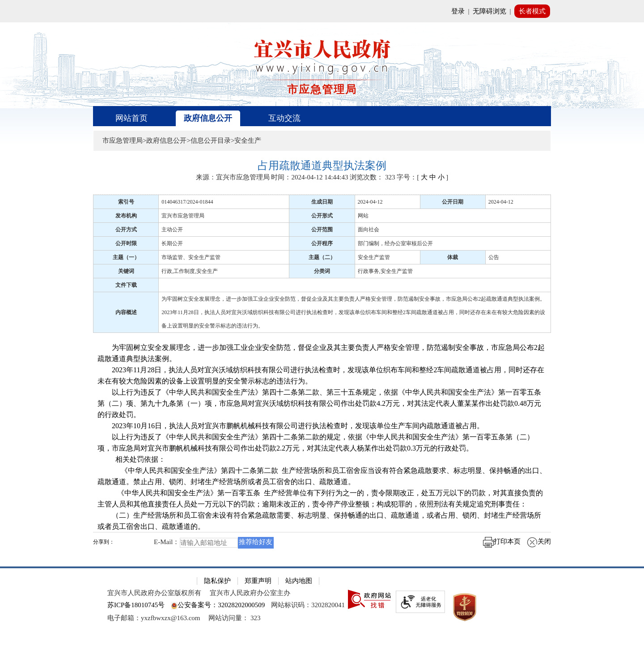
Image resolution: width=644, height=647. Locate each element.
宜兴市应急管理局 (183, 216)
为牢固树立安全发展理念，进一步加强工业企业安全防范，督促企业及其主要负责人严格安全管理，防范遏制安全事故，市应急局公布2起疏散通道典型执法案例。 (321, 353)
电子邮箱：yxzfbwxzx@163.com (154, 618)
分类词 (322, 271)
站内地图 (299, 581)
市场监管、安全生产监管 (191, 257)
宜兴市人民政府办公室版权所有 (154, 593)
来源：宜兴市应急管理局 (233, 177)
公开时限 (126, 243)
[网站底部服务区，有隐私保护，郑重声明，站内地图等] (322, 607)
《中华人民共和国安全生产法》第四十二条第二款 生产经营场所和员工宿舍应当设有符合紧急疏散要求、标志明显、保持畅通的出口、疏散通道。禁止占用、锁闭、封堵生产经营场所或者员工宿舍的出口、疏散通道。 (322, 476)
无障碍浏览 (489, 11)
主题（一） (126, 257)
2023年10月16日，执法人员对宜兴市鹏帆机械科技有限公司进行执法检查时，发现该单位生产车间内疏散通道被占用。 (291, 426)
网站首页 (131, 118)
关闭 (539, 541)
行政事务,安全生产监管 (385, 271)
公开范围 (322, 230)
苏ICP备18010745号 (136, 605)
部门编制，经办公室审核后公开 (395, 243)
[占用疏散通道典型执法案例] (322, 166)
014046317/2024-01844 (187, 202)
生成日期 (322, 202)
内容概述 (126, 312)
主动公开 (172, 230)
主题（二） (322, 257)
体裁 (453, 257)
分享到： (104, 542)
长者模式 (532, 11)
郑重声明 (258, 581)
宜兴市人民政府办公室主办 (250, 593)
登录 (458, 11)
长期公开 (172, 243)
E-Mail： (167, 542)
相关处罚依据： (131, 459)
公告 (494, 257)
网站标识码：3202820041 (308, 605)
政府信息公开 (208, 118)
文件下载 (126, 285)
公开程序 (322, 243)
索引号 (126, 202)
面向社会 (369, 230)
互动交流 (284, 118)
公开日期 (453, 202)
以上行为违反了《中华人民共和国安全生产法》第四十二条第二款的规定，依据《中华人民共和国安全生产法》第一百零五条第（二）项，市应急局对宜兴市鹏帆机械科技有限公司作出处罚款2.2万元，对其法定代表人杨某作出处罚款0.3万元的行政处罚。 (316, 443)
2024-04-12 (370, 202)
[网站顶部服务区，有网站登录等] (322, 11)
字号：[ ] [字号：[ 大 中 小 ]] (422, 177)
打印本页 (502, 541)
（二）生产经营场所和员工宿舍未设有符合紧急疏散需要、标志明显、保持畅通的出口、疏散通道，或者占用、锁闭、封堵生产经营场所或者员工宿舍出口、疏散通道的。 (319, 521)
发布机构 (126, 216)
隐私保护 (217, 581)
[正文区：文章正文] (322, 358)
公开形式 (322, 216)
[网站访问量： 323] (234, 618)
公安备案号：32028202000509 (218, 605)
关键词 (126, 271)
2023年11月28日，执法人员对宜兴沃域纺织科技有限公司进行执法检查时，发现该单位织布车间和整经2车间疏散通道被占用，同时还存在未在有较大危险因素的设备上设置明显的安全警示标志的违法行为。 (321, 375)
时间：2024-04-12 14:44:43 (309, 177)
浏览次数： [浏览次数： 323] (372, 177)
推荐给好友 (256, 542)
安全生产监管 (374, 257)
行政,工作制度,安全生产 (190, 271)
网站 (363, 216)
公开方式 (126, 230)
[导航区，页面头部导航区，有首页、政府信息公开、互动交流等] (322, 116)
